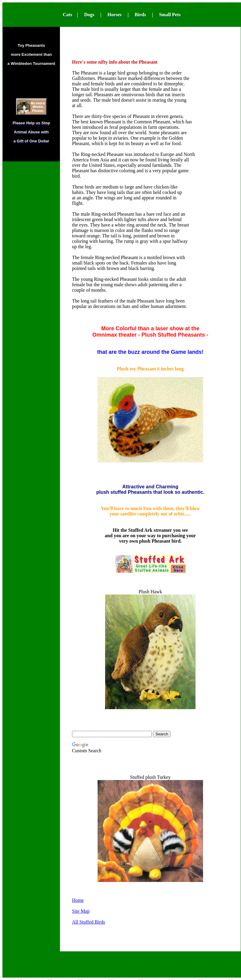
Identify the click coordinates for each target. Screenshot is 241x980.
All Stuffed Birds (89, 922)
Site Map (81, 911)
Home (78, 900)
